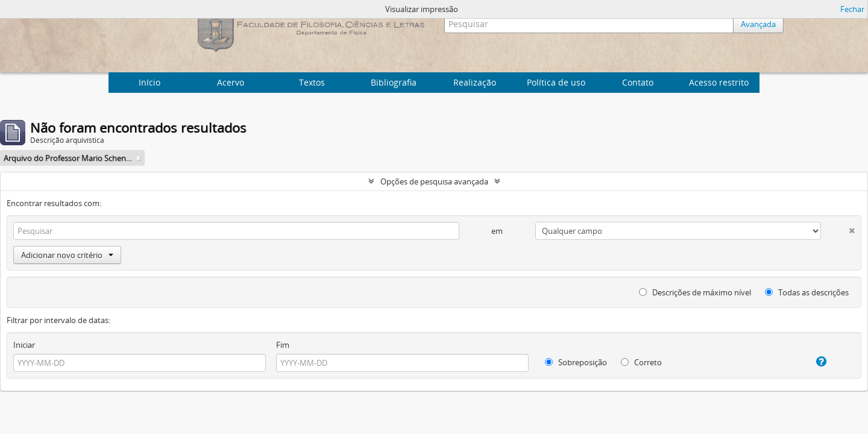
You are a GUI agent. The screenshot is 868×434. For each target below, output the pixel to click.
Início (149, 82)
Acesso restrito (719, 82)
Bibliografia (394, 82)
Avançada (758, 24)
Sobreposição (576, 362)
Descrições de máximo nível (695, 292)
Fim (283, 345)
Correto (641, 362)
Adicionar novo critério (67, 255)
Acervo (231, 82)
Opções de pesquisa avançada (434, 181)
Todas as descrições (807, 292)
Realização (475, 82)
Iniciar (24, 345)
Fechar (852, 9)
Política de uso (556, 82)
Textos (312, 82)
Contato (638, 82)
